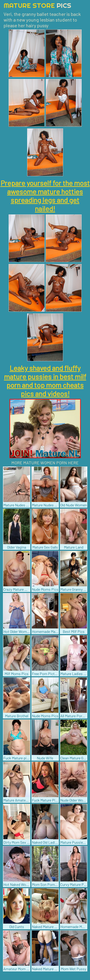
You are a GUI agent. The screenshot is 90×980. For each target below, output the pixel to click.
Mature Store (37, 5)
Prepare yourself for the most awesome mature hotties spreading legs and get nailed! (45, 196)
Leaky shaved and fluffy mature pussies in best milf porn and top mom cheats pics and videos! (45, 381)
